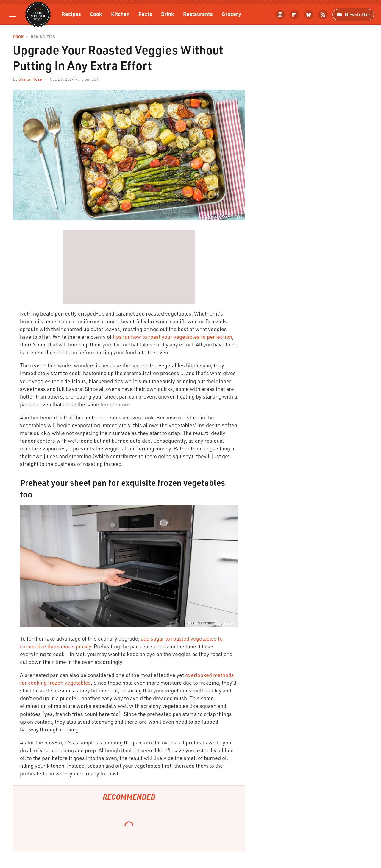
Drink (168, 14)
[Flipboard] (294, 15)
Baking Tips (43, 37)
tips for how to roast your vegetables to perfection (172, 337)
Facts (145, 14)
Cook (96, 14)
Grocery (231, 14)
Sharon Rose (30, 79)
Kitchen (120, 14)
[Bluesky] (309, 15)
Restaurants (198, 14)
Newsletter (353, 14)
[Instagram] (280, 15)
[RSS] (323, 15)
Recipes (71, 14)
